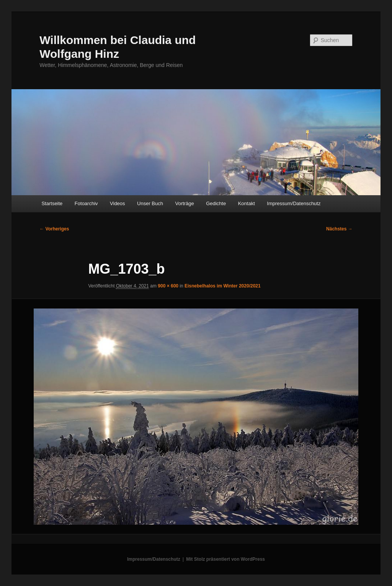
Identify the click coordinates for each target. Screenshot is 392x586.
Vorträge (185, 203)
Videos (118, 203)
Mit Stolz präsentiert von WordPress (225, 559)
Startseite (52, 203)
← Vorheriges (54, 229)
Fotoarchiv (86, 203)
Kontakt (247, 203)
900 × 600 (168, 286)
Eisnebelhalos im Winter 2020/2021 (223, 286)
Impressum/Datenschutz (294, 203)
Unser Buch (150, 203)
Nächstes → (339, 229)
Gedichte (216, 203)
